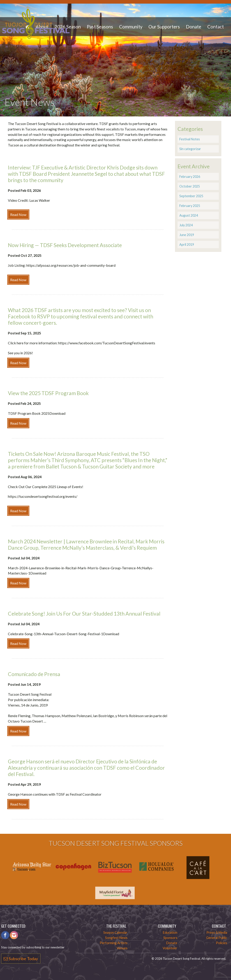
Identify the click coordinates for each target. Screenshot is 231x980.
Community (131, 27)
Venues (122, 948)
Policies (222, 943)
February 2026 (190, 177)
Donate (194, 27)
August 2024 (189, 215)
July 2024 (186, 225)
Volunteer (170, 948)
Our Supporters (164, 27)
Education (170, 933)
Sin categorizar (190, 149)
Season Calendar (115, 933)
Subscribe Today (21, 959)
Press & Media (217, 933)
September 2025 (191, 196)
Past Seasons (100, 27)
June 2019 (187, 235)
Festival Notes (190, 139)
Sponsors (170, 938)
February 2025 (190, 206)
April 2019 (187, 244)
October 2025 (190, 186)
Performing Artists (114, 943)
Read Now (18, 214)
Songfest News (116, 938)
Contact (216, 27)
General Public (217, 938)
